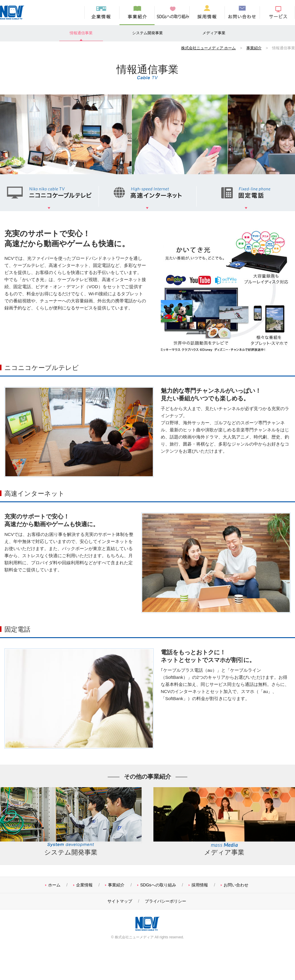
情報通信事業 (81, 33)
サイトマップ (120, 901)
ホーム (54, 885)
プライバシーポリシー (165, 901)
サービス (277, 13)
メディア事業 (214, 33)
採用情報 (207, 13)
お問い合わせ (242, 13)
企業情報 (102, 13)
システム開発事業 (147, 33)
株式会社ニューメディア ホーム (209, 48)
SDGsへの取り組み (172, 13)
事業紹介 (137, 13)
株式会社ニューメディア (13, 13)
